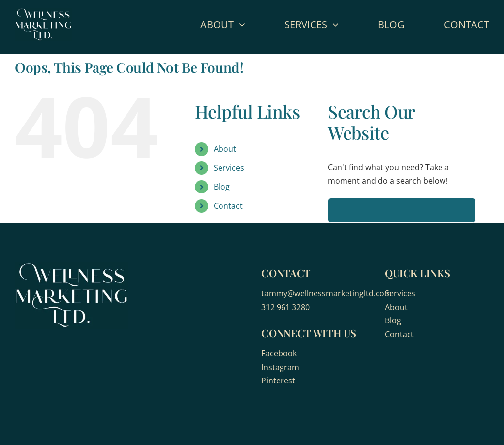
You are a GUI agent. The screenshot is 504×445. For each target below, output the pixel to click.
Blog (222, 187)
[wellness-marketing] (43, 12)
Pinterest (278, 381)
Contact (228, 206)
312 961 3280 (285, 307)
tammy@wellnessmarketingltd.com (327, 293)
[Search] (340, 210)
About (225, 149)
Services (229, 168)
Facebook (279, 353)
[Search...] (402, 210)
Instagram (280, 367)
